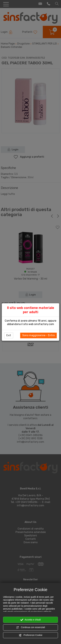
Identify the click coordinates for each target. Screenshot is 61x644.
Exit (9, 335)
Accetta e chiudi (30, 620)
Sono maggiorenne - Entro (38, 335)
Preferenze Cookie (31, 635)
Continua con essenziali (31, 627)
